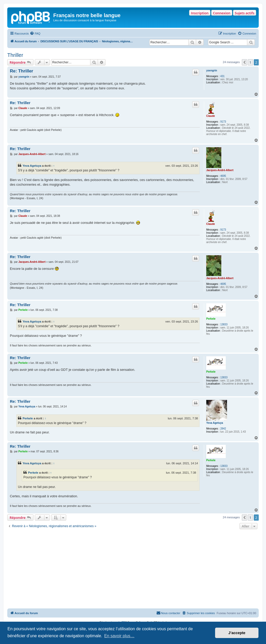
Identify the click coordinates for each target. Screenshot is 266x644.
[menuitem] (35, 33)
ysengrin (212, 71)
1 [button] (250, 62)
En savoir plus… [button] (119, 636)
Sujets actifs (245, 13)
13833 (224, 324)
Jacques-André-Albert (220, 170)
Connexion (222, 13)
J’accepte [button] (237, 633)
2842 (223, 429)
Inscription (200, 13)
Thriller (15, 55)
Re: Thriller (22, 71)
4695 (223, 176)
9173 (223, 122)
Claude (211, 116)
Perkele (211, 319)
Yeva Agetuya (32, 166)
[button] (244, 62)
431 (222, 76)
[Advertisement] (133, 569)
